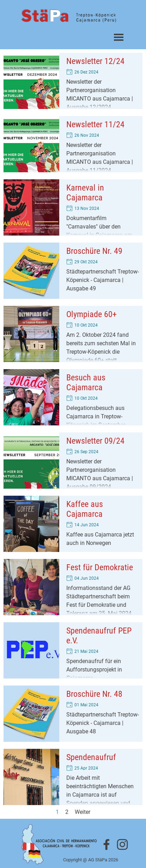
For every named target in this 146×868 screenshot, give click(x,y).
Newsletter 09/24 (95, 441)
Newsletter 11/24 (95, 124)
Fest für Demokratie (100, 567)
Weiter (83, 812)
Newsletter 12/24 (95, 61)
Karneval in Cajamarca (85, 193)
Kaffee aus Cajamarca (85, 509)
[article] (73, 81)
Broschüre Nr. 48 (94, 694)
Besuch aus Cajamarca (86, 382)
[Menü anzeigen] (119, 37)
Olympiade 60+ (92, 314)
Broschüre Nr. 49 (94, 251)
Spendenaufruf (91, 757)
